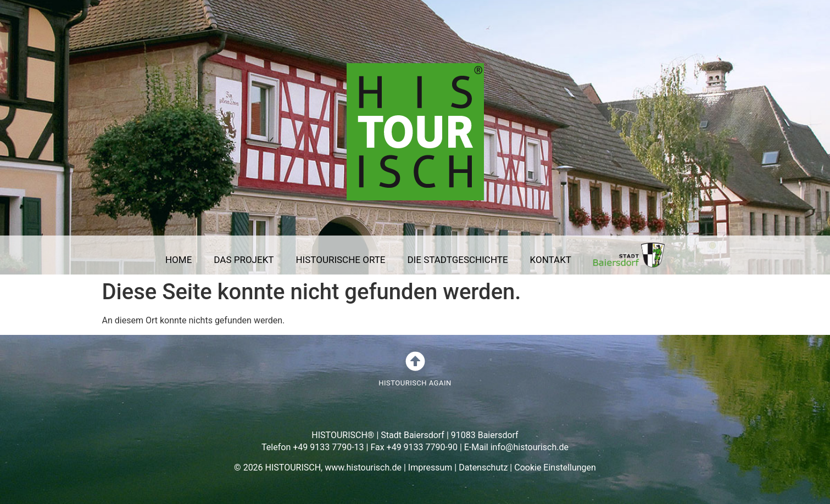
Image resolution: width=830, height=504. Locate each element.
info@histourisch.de (530, 447)
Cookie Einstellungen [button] (555, 467)
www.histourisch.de (363, 467)
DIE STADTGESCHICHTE (458, 260)
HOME (179, 260)
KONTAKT (551, 260)
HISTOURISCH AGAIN (415, 383)
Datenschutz (483, 467)
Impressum (430, 467)
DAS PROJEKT (244, 260)
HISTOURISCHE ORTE (340, 260)
